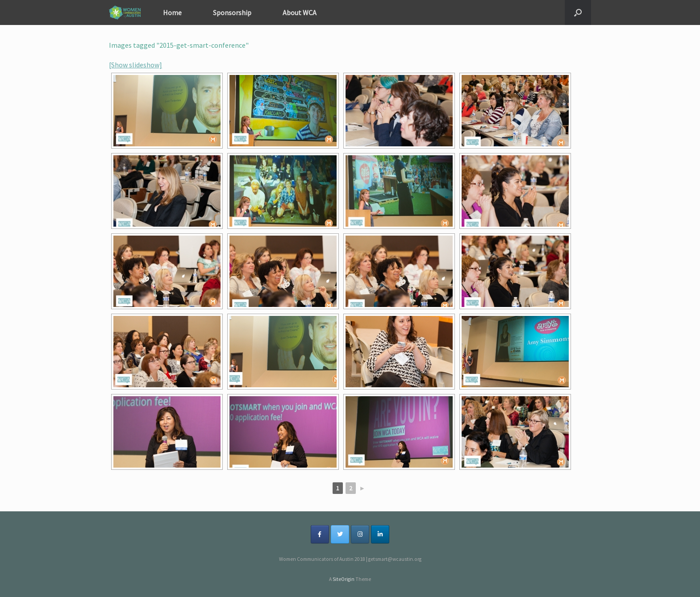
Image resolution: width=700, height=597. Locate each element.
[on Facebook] (320, 534)
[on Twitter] (340, 534)
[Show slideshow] (135, 65)
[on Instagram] (360, 534)
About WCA (300, 12)
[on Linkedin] (380, 534)
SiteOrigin (344, 579)
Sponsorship (232, 12)
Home (172, 12)
